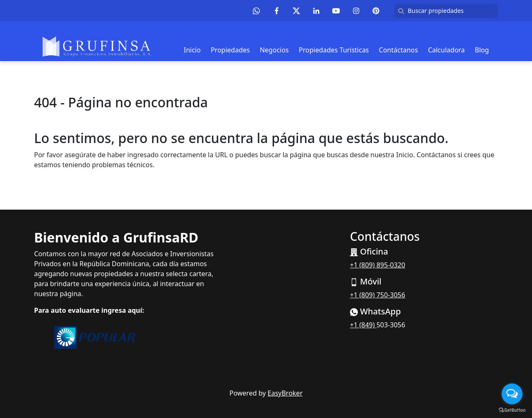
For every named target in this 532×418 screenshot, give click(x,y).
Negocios (274, 50)
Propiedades (230, 50)
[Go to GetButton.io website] (512, 410)
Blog (482, 50)
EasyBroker (285, 393)
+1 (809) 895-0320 (378, 265)
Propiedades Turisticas (334, 50)
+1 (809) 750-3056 (378, 295)
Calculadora (447, 50)
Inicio (192, 50)
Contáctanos (399, 50)
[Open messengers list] (512, 394)
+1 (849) (363, 325)
